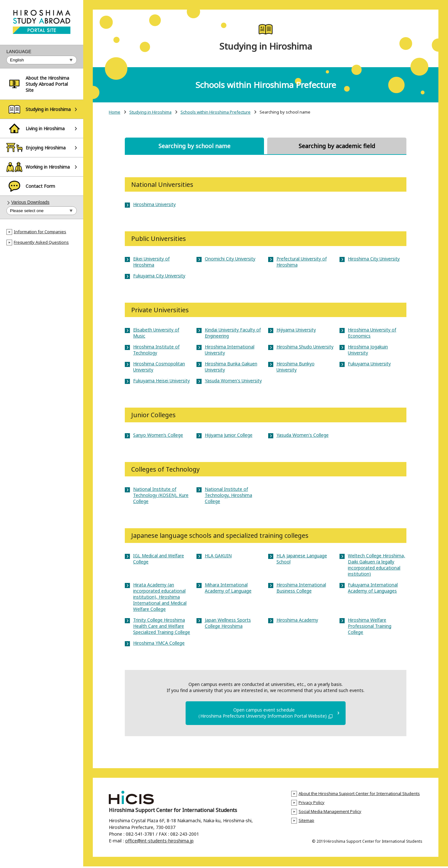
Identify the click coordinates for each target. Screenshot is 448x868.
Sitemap (306, 822)
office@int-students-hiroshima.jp (159, 842)
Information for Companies (40, 232)
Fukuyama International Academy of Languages (373, 588)
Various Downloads (30, 202)
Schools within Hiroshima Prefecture (216, 112)
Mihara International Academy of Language (228, 588)
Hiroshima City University (374, 259)
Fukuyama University (369, 364)
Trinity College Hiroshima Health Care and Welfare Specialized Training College (162, 626)
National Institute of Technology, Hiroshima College (228, 495)
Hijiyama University (296, 330)
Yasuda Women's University (233, 381)
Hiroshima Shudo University (305, 347)
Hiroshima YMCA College (159, 643)
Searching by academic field (337, 146)
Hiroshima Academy (297, 620)
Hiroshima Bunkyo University (296, 367)
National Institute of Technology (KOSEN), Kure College (161, 495)
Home (115, 112)
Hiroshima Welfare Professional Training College (370, 626)
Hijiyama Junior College (229, 435)
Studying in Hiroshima (150, 112)
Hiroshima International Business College (301, 588)
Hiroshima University (154, 204)
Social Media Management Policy (330, 813)
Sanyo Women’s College (158, 435)
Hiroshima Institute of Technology (156, 350)
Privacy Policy (312, 804)
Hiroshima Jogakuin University (368, 350)
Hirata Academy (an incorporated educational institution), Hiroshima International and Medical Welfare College (160, 597)
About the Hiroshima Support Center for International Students (359, 795)
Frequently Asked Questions (41, 242)
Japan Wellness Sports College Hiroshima (228, 623)
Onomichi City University (230, 259)
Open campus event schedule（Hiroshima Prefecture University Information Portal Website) (264, 714)
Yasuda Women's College (303, 435)
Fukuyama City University (159, 276)
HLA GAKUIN (218, 556)
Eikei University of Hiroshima (151, 262)
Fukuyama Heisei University (161, 381)
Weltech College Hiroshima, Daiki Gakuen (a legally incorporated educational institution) (376, 565)
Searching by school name (194, 146)
